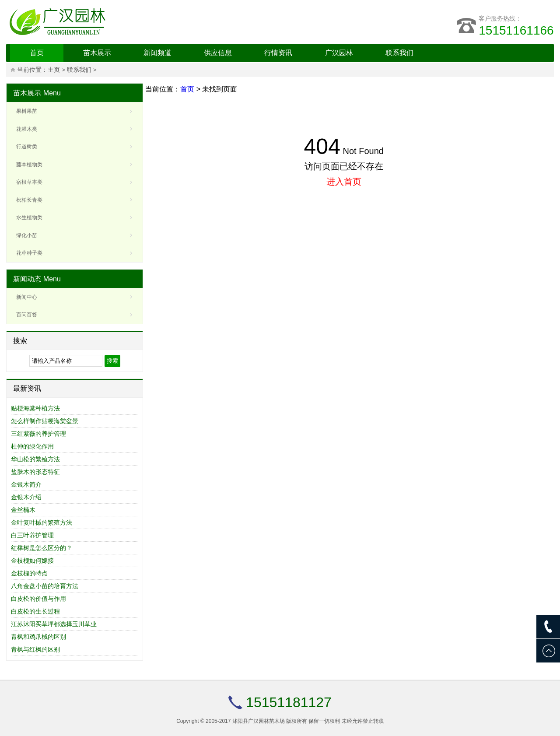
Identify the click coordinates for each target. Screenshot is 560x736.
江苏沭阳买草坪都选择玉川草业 (54, 624)
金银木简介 (26, 484)
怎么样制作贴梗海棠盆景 (45, 421)
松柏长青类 (29, 200)
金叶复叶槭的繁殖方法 (42, 522)
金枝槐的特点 (29, 573)
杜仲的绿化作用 (32, 446)
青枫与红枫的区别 (35, 649)
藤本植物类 (29, 165)
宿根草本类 (29, 182)
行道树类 (27, 147)
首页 (37, 53)
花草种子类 (29, 253)
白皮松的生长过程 (35, 611)
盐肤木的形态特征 (35, 472)
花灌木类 (27, 129)
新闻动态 (27, 279)
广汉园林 (339, 53)
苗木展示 (97, 53)
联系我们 (399, 53)
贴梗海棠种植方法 (35, 408)
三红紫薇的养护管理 (38, 434)
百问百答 (27, 315)
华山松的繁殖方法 (35, 459)
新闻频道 (157, 53)
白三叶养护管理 (32, 535)
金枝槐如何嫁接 (32, 561)
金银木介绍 (26, 497)
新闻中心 (27, 297)
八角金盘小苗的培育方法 (45, 586)
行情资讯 (278, 53)
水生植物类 (29, 217)
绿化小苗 (27, 235)
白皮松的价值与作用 (38, 599)
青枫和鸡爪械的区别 (38, 637)
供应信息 (218, 53)
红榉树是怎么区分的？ (42, 548)
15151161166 (516, 30)
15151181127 (289, 702)
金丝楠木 (23, 510)
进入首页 (344, 182)
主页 (54, 70)
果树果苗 (27, 111)
